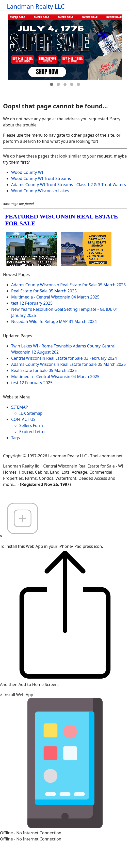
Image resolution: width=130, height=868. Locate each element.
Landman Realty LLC (36, 6)
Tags (15, 438)
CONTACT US (23, 419)
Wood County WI (27, 172)
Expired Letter (33, 432)
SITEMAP (20, 407)
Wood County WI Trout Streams (41, 178)
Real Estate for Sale (44, 291)
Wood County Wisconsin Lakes (40, 191)
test (32, 303)
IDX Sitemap (31, 413)
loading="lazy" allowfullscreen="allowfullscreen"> (65, 238)
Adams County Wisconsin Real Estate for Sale (68, 285)
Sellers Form (31, 425)
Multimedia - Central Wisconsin (55, 297)
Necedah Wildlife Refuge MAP (54, 321)
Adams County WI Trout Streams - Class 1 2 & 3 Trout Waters (69, 185)
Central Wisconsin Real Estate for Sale (64, 358)
